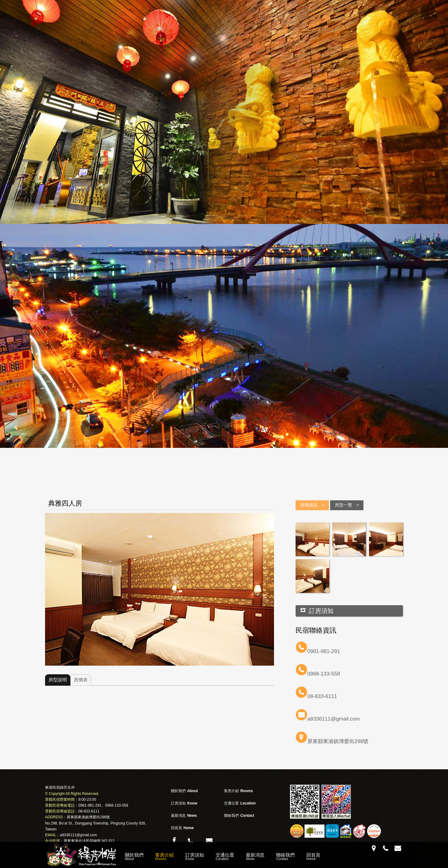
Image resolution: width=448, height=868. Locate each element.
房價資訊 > (312, 505)
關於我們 (134, 857)
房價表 (81, 680)
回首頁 (313, 857)
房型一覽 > (347, 505)
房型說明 (58, 680)
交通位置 (225, 857)
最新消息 (255, 857)
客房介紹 (164, 857)
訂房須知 (195, 857)
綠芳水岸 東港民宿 (82, 855)
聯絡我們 (285, 857)
